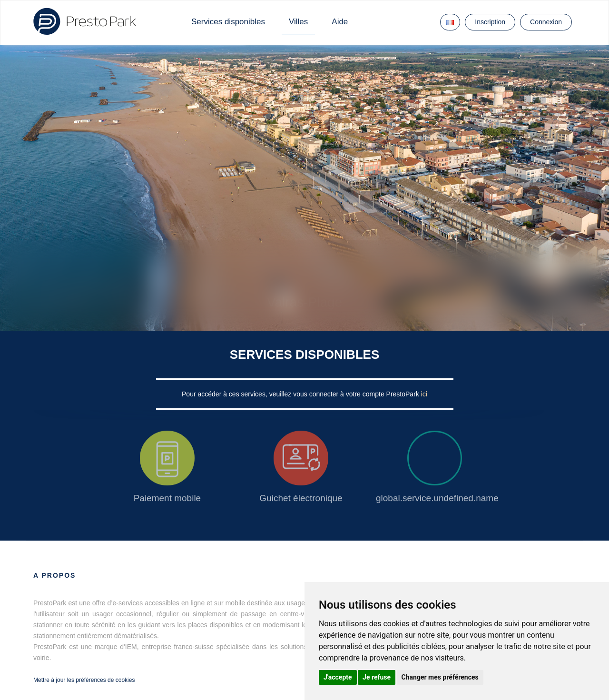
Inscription (490, 22)
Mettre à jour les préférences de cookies (84, 680)
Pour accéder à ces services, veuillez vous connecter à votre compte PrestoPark (301, 394)
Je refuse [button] (377, 677)
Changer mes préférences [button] (440, 677)
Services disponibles (228, 22)
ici (424, 394)
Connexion (546, 22)
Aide (340, 22)
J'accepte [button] (338, 677)
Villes (298, 22)
